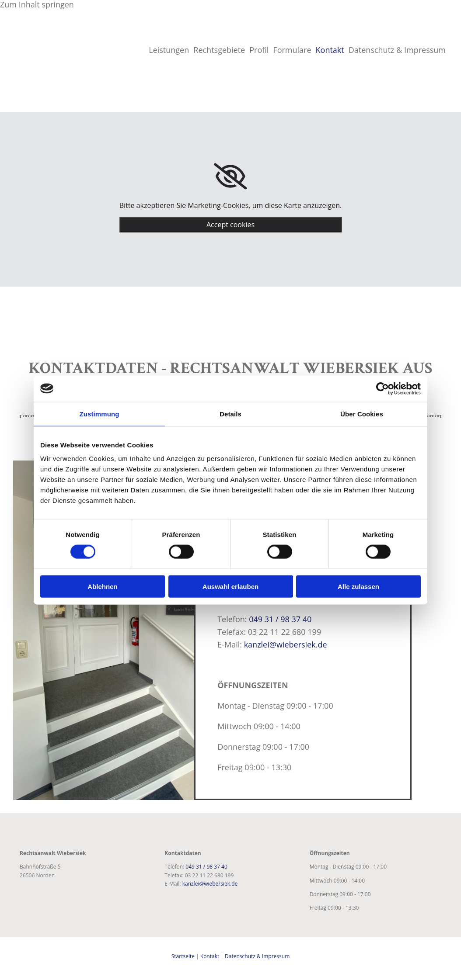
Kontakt (330, 50)
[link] (230, 177)
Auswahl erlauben (230, 587)
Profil (259, 50)
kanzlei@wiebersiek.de (286, 644)
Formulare (292, 50)
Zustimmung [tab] (100, 414)
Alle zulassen (358, 587)
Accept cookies (230, 225)
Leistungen (169, 50)
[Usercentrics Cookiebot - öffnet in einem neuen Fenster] (382, 388)
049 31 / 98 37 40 (280, 619)
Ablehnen (102, 587)
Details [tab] (230, 414)
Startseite (183, 956)
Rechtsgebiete (219, 50)
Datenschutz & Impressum (397, 50)
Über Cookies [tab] (362, 414)
